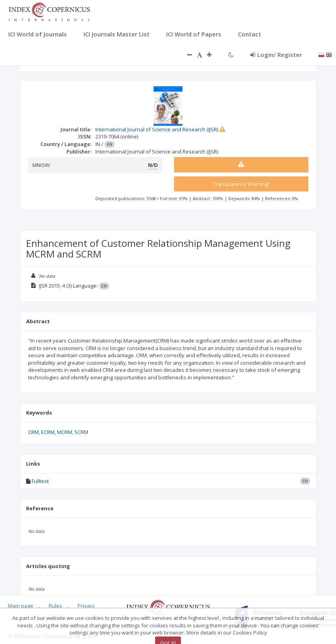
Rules (55, 606)
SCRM (81, 432)
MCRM (65, 432)
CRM (33, 432)
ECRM (48, 432)
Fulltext (40, 481)
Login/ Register (276, 55)
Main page (21, 606)
